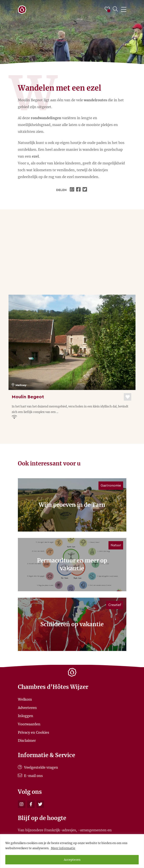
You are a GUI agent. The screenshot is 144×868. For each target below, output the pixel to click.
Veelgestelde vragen (38, 767)
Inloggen (26, 716)
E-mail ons (30, 776)
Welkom (25, 699)
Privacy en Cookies (34, 732)
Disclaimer (27, 740)
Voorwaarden (29, 724)
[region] (72, 851)
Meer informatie (63, 848)
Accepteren (72, 860)
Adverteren (27, 707)
